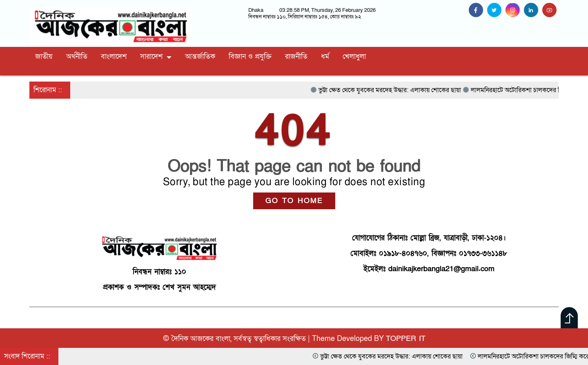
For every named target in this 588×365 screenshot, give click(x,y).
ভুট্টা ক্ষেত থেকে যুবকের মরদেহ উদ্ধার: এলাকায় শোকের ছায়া (441, 356)
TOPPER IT (406, 339)
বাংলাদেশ (114, 56)
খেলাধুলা (354, 56)
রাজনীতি (296, 56)
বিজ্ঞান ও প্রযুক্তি (250, 56)
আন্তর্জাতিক (200, 56)
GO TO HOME (294, 201)
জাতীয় (44, 56)
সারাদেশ (151, 56)
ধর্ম (325, 56)
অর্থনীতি (77, 56)
